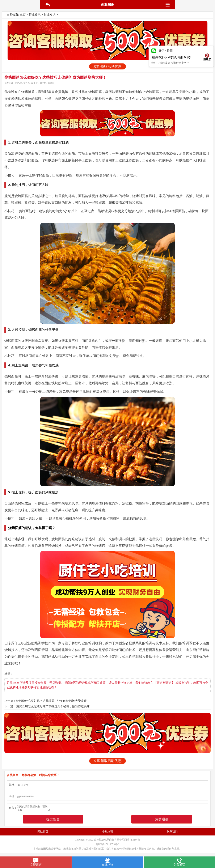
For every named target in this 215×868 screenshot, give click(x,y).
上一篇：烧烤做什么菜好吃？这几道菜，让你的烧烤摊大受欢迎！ (47, 701)
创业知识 (50, 15)
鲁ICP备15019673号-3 (108, 844)
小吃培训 (107, 832)
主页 (23, 15)
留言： (13, 808)
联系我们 (172, 832)
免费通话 (162, 819)
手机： (13, 796)
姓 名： (13, 785)
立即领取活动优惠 (108, 66)
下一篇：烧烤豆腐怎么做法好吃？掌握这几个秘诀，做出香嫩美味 (47, 706)
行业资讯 (35, 15)
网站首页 (43, 832)
